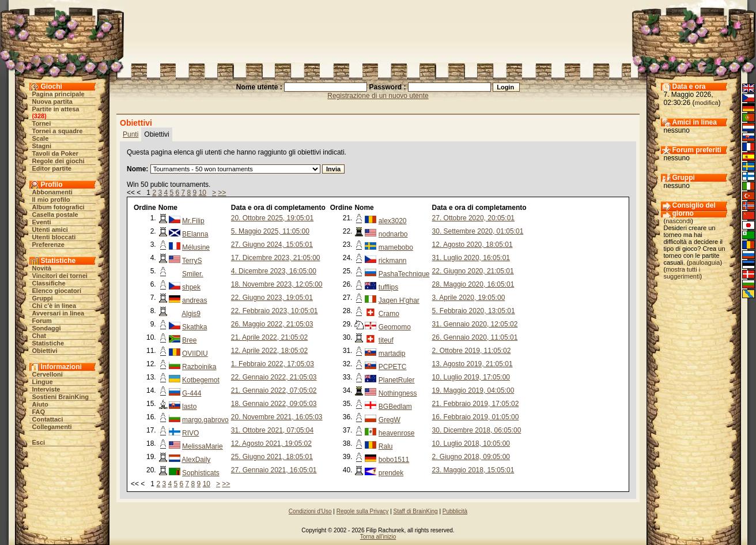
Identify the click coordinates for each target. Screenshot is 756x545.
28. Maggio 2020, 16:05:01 (473, 284)
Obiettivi (45, 351)
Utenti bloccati (54, 237)
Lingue (43, 382)
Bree (189, 340)
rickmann (393, 261)
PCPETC (393, 367)
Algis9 (191, 314)
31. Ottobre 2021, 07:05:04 (272, 430)
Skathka (194, 327)
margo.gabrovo (205, 420)
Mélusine (196, 247)
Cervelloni (48, 374)
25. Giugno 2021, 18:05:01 (272, 457)
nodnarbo (393, 234)
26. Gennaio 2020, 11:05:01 (475, 337)
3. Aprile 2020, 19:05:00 (469, 298)
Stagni (42, 146)
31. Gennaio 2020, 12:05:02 (475, 324)
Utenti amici (50, 230)
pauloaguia (705, 262)
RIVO (190, 433)
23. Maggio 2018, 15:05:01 (473, 470)
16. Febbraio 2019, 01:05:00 (476, 417)
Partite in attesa (56, 109)
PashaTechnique (404, 274)
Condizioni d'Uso (310, 511)
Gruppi (43, 298)
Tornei (42, 123)
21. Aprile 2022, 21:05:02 (269, 337)
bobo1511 (394, 460)
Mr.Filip (193, 221)
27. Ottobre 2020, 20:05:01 (473, 218)
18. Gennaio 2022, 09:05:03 (274, 404)
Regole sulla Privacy (363, 511)
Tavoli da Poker (56, 153)
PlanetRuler (397, 380)
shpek (191, 287)
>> (222, 193)
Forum (42, 321)
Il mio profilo (51, 200)
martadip (392, 354)
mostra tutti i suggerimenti (682, 273)
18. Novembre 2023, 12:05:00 (277, 284)
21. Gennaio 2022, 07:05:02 (274, 390)
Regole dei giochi (58, 161)
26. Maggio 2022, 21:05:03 (272, 324)
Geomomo (395, 327)
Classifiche (49, 283)
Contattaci (48, 419)
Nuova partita (52, 102)
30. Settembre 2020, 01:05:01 (478, 231)
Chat (39, 336)
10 (203, 193)
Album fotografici (58, 207)
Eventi (42, 222)
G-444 (192, 393)
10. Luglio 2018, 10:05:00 (471, 443)
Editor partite (52, 168)
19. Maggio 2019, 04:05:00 (473, 390)
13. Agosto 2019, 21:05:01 (472, 364)
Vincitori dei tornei (60, 276)
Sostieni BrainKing (61, 397)
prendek (391, 473)
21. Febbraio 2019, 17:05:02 (476, 404)
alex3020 (393, 221)
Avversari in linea (58, 313)
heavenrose (397, 433)
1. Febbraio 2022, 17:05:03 (273, 364)
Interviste (46, 389)
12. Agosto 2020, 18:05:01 (472, 245)
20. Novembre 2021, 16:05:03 (277, 417)
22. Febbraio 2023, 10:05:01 (275, 311)
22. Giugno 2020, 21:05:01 (473, 271)
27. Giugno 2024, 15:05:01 (272, 245)
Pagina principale (58, 94)
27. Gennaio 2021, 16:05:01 (274, 470)
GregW (390, 420)
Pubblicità (455, 511)
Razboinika (199, 367)
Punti (131, 134)
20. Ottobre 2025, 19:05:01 (272, 218)
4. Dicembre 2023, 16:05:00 (274, 271)
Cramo (389, 314)
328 (39, 116)
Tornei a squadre (58, 131)
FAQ (39, 412)
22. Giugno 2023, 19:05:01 (272, 298)
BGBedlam (395, 407)
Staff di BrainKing (416, 511)
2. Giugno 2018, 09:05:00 (471, 457)
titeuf (386, 340)
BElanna (195, 234)
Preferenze (48, 245)
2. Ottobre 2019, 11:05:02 (472, 351)
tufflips (388, 287)
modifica (707, 103)
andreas (194, 300)
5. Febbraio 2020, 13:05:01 (474, 311)
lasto (189, 407)
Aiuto (40, 404)
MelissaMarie (203, 446)
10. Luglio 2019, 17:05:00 (471, 377)
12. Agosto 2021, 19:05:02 (271, 443)
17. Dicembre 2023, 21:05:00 (276, 258)
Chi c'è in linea (54, 306)
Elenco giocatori (57, 291)
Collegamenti (52, 427)
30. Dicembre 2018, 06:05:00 (477, 430)
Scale (41, 138)
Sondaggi (47, 328)
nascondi (678, 221)
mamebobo (396, 247)
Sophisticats (201, 473)
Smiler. (193, 274)
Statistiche (48, 343)
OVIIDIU (195, 354)
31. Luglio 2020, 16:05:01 (471, 258)
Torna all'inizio (378, 537)
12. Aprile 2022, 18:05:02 (269, 351)
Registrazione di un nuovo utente (378, 96)
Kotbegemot (201, 380)
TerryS (192, 261)
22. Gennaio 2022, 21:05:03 (274, 377)
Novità (42, 268)
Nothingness (398, 393)
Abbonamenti (52, 192)
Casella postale (55, 215)
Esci (39, 442)
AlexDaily (196, 460)
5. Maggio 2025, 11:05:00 (270, 231)
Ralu (386, 446)
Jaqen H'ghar (399, 300)
